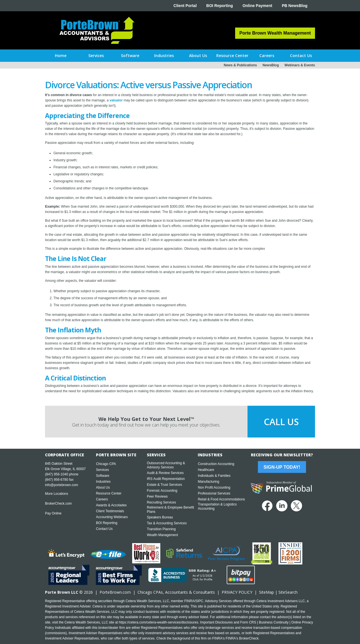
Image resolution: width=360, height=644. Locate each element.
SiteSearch (288, 592)
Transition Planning (161, 529)
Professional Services (214, 493)
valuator (116, 100)
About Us (103, 487)
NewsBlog (271, 65)
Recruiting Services (161, 502)
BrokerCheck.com (58, 504)
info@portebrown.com (62, 485)
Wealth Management (162, 535)
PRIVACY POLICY (237, 592)
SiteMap (266, 592)
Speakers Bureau (160, 517)
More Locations (57, 494)
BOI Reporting (220, 6)
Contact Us (104, 529)
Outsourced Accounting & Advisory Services (166, 465)
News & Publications (240, 65)
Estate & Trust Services (164, 485)
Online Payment (257, 6)
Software (103, 476)
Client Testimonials (110, 511)
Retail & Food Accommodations (221, 499)
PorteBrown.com (115, 592)
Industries (103, 482)
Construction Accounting (216, 464)
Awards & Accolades (111, 505)
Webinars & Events (300, 65)
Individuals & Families (214, 476)
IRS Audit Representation (166, 479)
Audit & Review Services (165, 473)
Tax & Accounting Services (167, 523)
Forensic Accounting (162, 491)
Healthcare (206, 470)
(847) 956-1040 (57, 474)
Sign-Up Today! (282, 467)
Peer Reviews (157, 496)
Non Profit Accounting (214, 487)
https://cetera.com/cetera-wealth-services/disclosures (159, 622)
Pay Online (53, 513)
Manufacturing (208, 482)
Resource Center (109, 493)
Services (102, 470)
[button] (96, 56)
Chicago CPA (106, 464)
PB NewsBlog (295, 6)
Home (61, 55)
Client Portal (185, 6)
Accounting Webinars (112, 517)
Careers (102, 499)
